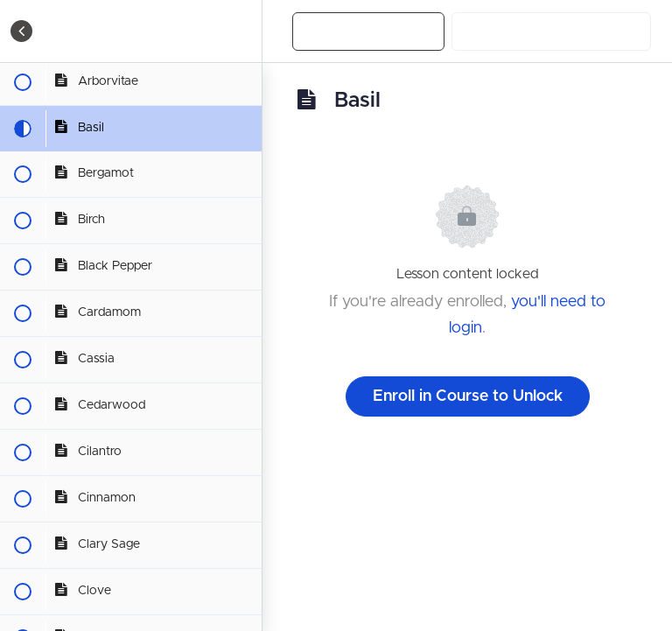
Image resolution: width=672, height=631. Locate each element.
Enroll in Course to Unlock (468, 396)
